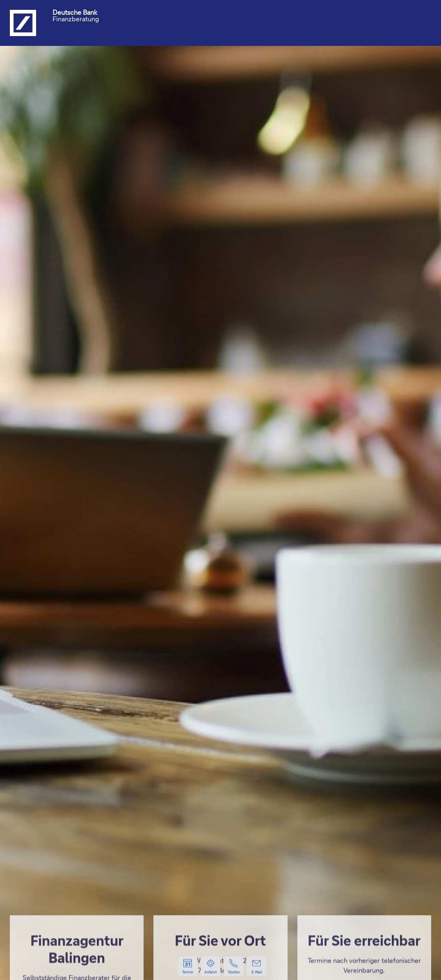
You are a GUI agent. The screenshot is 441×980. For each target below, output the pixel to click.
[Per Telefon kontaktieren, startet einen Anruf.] (234, 966)
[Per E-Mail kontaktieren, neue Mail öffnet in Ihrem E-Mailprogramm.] (257, 966)
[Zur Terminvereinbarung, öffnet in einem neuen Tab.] (188, 966)
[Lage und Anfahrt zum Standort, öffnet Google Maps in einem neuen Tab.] (211, 966)
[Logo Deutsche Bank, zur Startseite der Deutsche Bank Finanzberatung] (23, 23)
